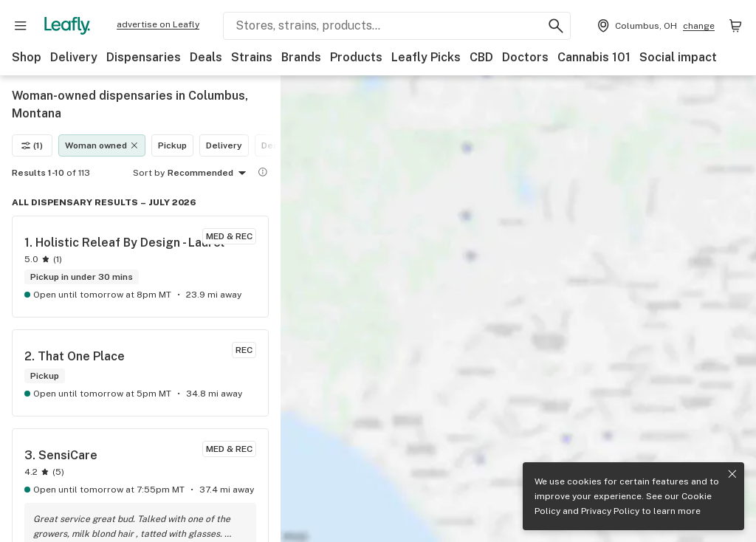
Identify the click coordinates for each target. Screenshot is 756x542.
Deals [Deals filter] (274, 145)
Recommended (209, 174)
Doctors (525, 57)
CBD (481, 57)
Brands (301, 57)
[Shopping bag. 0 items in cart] (735, 26)
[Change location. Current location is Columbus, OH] (654, 26)
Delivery (74, 57)
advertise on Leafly (158, 24)
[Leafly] (67, 26)
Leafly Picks (426, 57)
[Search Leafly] (397, 26)
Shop (27, 57)
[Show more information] (263, 172)
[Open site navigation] (21, 26)
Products (356, 57)
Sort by (149, 173)
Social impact (678, 57)
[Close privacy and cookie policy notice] (732, 474)
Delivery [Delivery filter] (224, 145)
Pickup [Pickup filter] (172, 145)
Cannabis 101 (594, 57)
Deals (206, 57)
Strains (252, 57)
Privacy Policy (610, 511)
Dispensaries (144, 57)
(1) (32, 145)
